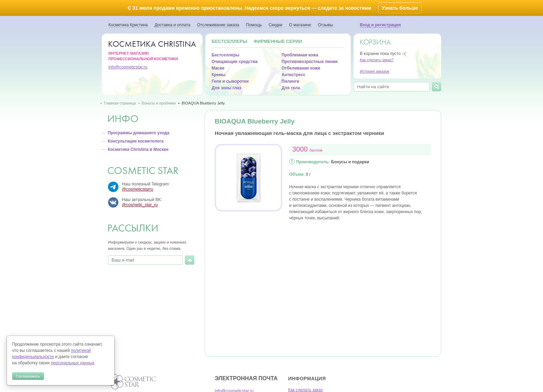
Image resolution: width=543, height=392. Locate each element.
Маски (218, 68)
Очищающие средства (235, 62)
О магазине (300, 25)
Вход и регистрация (380, 25)
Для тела (291, 88)
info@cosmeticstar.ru (128, 67)
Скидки (276, 25)
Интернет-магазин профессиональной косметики (154, 50)
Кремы (219, 75)
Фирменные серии (278, 41)
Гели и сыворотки (230, 81)
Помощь (254, 25)
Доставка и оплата (172, 25)
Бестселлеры (229, 41)
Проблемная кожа (300, 55)
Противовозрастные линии (310, 62)
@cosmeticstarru (137, 189)
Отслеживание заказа (218, 25)
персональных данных (73, 363)
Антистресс (293, 75)
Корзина (375, 42)
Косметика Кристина (128, 25)
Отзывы (326, 25)
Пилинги (290, 81)
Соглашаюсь (28, 376)
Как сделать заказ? (377, 60)
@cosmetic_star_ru (140, 205)
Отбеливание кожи (301, 68)
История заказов (375, 71)
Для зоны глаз (226, 88)
